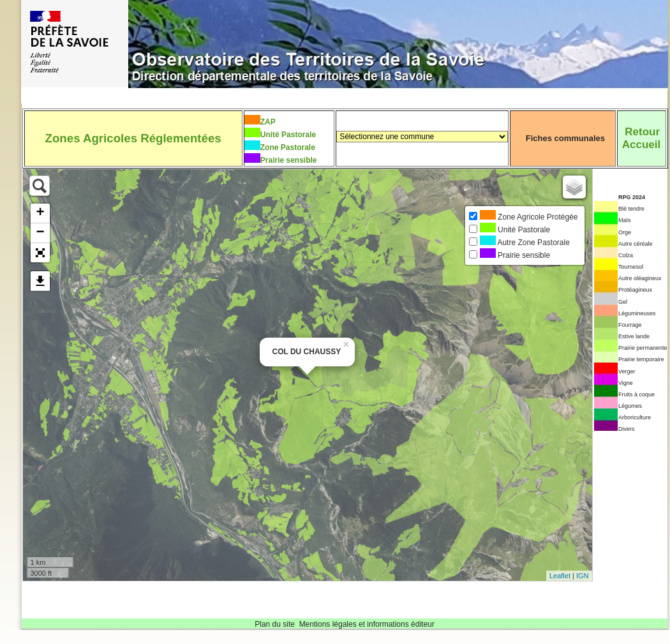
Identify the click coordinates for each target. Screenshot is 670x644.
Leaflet (560, 576)
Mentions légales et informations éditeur (367, 624)
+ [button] (40, 213)
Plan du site (275, 624)
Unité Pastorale (288, 135)
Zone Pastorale (288, 147)
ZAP (268, 122)
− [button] (40, 233)
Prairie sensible (289, 160)
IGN (583, 576)
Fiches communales (565, 138)
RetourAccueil (641, 138)
